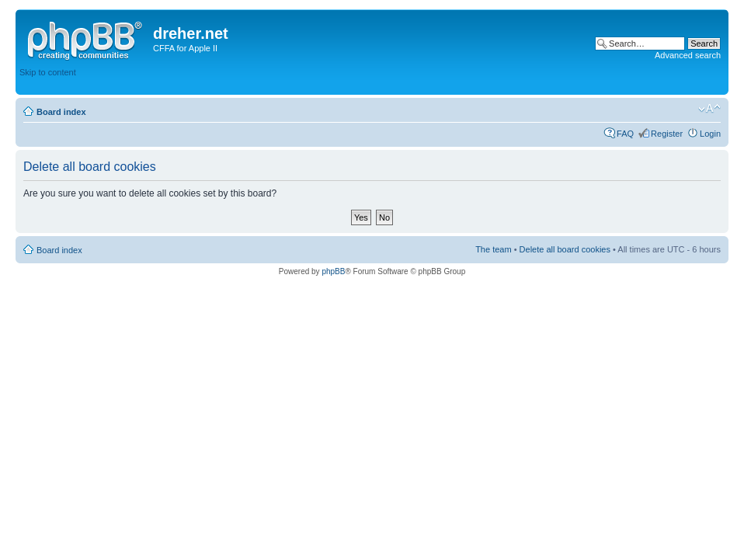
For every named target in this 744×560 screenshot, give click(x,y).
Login (710, 134)
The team (493, 249)
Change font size (709, 109)
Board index (61, 112)
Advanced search (688, 55)
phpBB (333, 271)
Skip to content (48, 72)
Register (667, 134)
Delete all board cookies (565, 249)
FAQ (625, 134)
